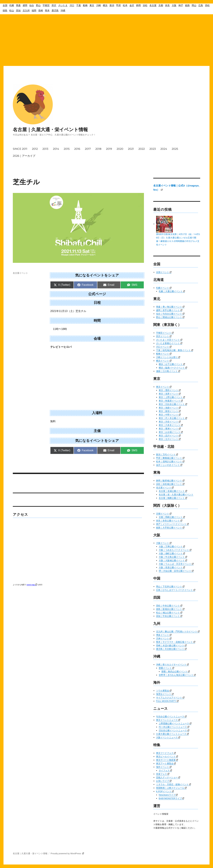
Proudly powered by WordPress (67, 853)
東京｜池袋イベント (170, 408)
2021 (131, 149)
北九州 (26, 10)
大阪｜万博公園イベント (172, 546)
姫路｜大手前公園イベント (170, 528)
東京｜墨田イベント (170, 390)
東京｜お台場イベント (171, 432)
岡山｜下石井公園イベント (170, 586)
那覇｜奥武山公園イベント (176, 672)
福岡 (34, 10)
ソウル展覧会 (164, 691)
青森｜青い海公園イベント (170, 307)
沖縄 (63, 10)
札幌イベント (164, 288)
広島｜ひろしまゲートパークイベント (176, 590)
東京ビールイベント (167, 757)
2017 (88, 149)
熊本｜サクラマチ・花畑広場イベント (176, 642)
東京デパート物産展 (167, 760)
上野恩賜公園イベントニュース (175, 723)
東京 (92, 5)
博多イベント (164, 635)
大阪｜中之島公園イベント (173, 557)
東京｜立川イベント (170, 439)
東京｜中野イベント (170, 415)
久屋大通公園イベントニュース (172, 734)
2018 (98, 149)
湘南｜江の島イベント (168, 371)
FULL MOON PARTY (167, 701)
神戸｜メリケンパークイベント (172, 524)
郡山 (38, 5)
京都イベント (164, 514)
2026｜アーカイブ (24, 156)
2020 (120, 149)
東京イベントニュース (168, 720)
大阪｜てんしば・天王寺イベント (176, 564)
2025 (175, 149)
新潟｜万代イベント (167, 455)
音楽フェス (163, 774)
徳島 (5, 10)
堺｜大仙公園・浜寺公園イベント (176, 571)
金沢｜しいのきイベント (169, 465)
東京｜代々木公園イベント (173, 418)
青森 (18, 5)
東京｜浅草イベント (170, 394)
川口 (72, 5)
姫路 (187, 5)
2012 (35, 149)
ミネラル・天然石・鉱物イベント (173, 784)
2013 (45, 149)
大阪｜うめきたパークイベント (175, 550)
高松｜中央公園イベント (169, 606)
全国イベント (164, 272)
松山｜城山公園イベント (169, 613)
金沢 (132, 5)
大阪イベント (164, 543)
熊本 (47, 10)
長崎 (41, 10)
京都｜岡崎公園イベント (172, 517)
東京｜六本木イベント (171, 425)
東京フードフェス (166, 753)
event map (32, 585)
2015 (67, 149)
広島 (201, 5)
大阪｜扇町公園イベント (172, 553)
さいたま (63, 5)
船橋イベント (164, 354)
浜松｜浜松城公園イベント (170, 484)
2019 (109, 149)
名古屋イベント (20, 273)
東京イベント (164, 387)
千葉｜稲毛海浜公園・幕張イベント (175, 350)
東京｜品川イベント (170, 436)
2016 (77, 149)
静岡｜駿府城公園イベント (170, 481)
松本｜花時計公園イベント (170, 461)
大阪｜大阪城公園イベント (173, 560)
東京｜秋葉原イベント (171, 401)
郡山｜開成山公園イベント (170, 317)
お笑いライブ (164, 781)
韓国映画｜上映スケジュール (171, 788)
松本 (125, 5)
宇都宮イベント (165, 333)
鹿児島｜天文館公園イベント (171, 649)
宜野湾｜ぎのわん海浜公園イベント (177, 675)
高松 (207, 5)
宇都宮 (46, 5)
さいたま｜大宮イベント (169, 340)
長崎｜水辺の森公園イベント (171, 645)
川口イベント (164, 347)
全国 (5, 5)
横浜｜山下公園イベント (172, 364)
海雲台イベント (165, 694)
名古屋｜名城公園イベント (173, 491)
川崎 (99, 5)
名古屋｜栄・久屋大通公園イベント (176, 495)
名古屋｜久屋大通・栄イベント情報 (50, 130)
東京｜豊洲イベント (170, 429)
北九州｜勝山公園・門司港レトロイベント (178, 631)
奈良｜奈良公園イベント (169, 521)
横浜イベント (164, 361)
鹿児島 (55, 10)
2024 (164, 149)
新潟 (112, 5)
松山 (12, 10)
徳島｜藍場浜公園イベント (170, 609)
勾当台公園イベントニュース (171, 716)
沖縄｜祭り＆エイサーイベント (172, 665)
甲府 (118, 5)
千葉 (79, 5)
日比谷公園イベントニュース (174, 730)
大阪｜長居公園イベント (172, 567)
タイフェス (165, 770)
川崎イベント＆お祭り (168, 357)
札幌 (12, 5)
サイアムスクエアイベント (170, 698)
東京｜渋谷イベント (170, 422)
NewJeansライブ (168, 795)
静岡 (138, 5)
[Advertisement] (106, 40)
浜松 (145, 5)
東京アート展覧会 (166, 763)
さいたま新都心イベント (169, 343)
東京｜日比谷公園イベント (173, 404)
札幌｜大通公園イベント (172, 291)
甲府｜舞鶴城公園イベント (170, 458)
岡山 (194, 5)
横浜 (105, 5)
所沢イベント (164, 336)
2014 (56, 149)
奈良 (167, 5)
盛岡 (25, 5)
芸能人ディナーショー (168, 777)
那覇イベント (166, 668)
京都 (161, 5)
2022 (142, 149)
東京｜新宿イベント (170, 411)
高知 (18, 10)
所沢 (54, 5)
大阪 (174, 5)
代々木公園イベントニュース (174, 727)
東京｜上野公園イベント (172, 397)
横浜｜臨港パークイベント (173, 368)
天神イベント (164, 638)
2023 (153, 149)
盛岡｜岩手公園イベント (169, 310)
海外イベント (164, 767)
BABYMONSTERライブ (171, 798)
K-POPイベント (165, 791)
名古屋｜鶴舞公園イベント (173, 498)
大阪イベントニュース (168, 737)
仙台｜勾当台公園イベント (170, 314)
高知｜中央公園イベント (169, 616)
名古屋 (153, 5)
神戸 (181, 5)
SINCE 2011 (20, 149)
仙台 (32, 5)
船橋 (85, 5)
